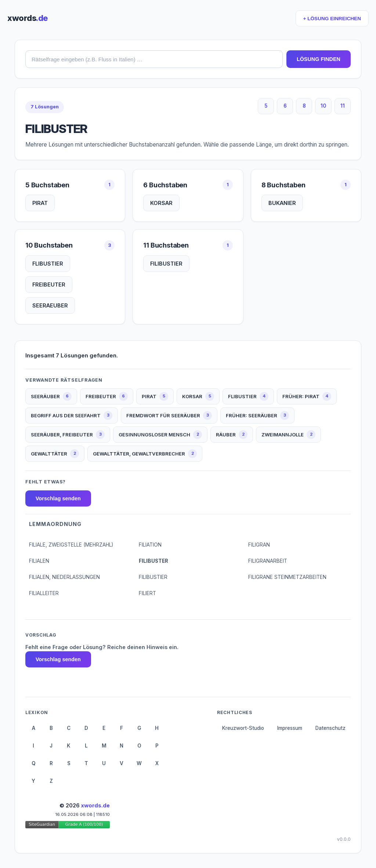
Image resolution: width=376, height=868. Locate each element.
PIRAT (40, 203)
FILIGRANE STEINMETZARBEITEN (287, 577)
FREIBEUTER (49, 284)
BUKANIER (282, 203)
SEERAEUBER (50, 305)
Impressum (290, 728)
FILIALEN (39, 561)
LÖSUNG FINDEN (319, 59)
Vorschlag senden (58, 498)
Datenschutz (330, 728)
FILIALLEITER (44, 593)
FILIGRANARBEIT (268, 561)
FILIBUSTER (153, 561)
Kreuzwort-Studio (243, 728)
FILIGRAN (259, 545)
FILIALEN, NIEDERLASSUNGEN (64, 577)
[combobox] (154, 59)
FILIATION (150, 545)
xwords (28, 18)
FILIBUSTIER (166, 264)
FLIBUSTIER (48, 264)
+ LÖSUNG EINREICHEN (332, 19)
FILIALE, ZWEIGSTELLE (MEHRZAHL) (71, 545)
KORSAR (161, 203)
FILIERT (147, 593)
